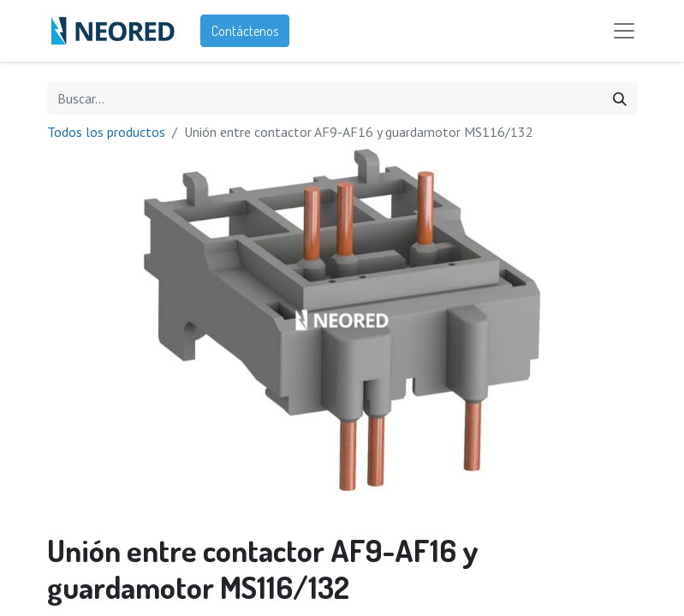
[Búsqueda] (620, 98)
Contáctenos (245, 31)
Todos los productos (106, 132)
